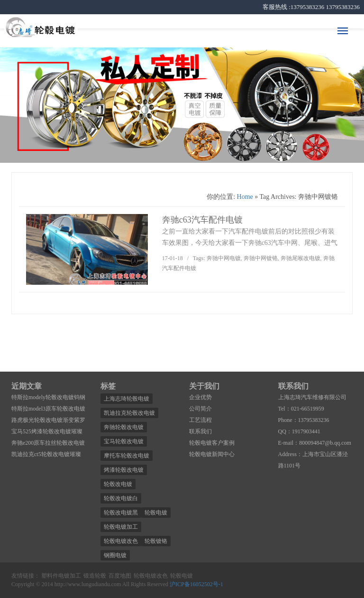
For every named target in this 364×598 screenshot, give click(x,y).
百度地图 (120, 576)
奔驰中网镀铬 (261, 258)
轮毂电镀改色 (121, 541)
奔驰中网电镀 (224, 258)
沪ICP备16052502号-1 (196, 584)
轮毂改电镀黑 (121, 513)
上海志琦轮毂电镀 (127, 399)
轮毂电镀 (156, 513)
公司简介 (200, 409)
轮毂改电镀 (118, 484)
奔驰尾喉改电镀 (300, 258)
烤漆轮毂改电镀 (124, 470)
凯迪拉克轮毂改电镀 (129, 413)
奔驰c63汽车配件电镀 (202, 220)
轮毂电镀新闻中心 (212, 454)
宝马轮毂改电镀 (124, 441)
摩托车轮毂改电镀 (127, 456)
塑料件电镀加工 (61, 576)
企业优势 (200, 397)
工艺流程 (200, 420)
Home (245, 197)
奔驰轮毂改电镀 (124, 427)
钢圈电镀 (115, 555)
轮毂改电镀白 (121, 498)
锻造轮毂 (95, 576)
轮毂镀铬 (156, 541)
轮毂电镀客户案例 (212, 443)
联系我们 (200, 431)
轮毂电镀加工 (121, 527)
